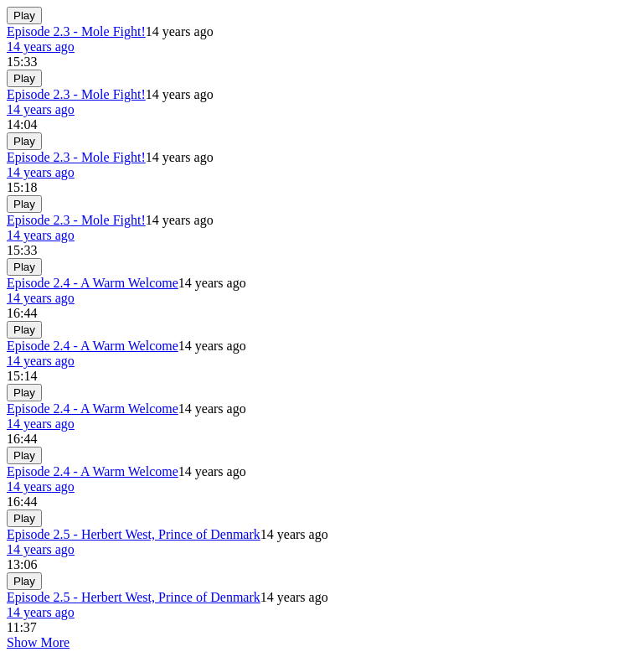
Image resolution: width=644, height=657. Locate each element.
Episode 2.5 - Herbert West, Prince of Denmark (134, 534)
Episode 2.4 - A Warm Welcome (93, 283)
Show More (38, 642)
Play (24, 16)
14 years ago (41, 47)
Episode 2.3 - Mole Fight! (76, 31)
